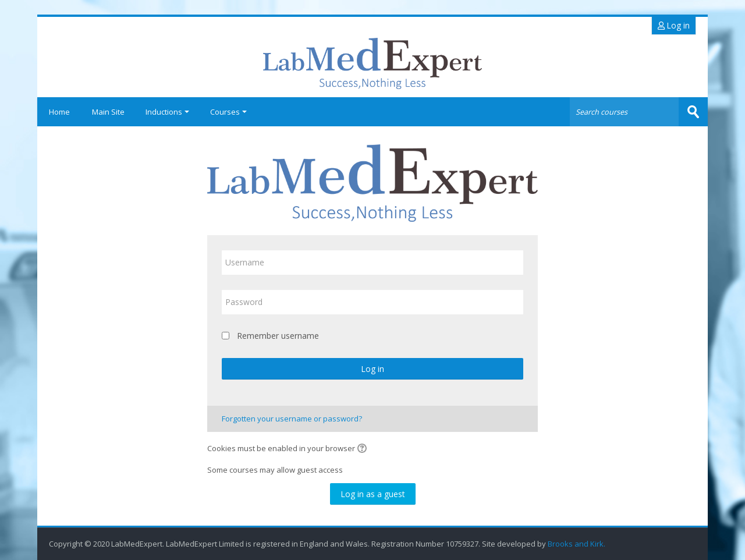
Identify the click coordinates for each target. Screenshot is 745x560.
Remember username (278, 336)
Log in (674, 25)
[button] (364, 449)
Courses (228, 112)
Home (59, 112)
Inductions (167, 112)
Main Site (108, 112)
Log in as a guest (373, 494)
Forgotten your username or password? (292, 419)
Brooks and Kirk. (577, 544)
